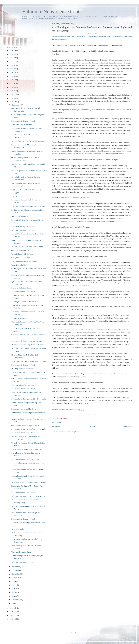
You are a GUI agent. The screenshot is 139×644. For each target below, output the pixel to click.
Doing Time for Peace (19, 216)
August (15, 578)
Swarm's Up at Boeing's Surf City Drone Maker (29, 399)
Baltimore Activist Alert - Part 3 (23, 433)
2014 (12, 94)
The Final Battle (17, 196)
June (14, 585)
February (15, 600)
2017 (12, 83)
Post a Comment (57, 423)
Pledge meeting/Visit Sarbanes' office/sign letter (29, 361)
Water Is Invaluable (18, 265)
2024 (12, 58)
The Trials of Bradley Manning (23, 385)
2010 (12, 612)
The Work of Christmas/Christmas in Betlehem (29, 206)
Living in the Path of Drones (22, 288)
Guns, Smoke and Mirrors (21, 258)
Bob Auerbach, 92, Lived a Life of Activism (28, 141)
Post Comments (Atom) (71, 432)
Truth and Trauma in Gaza (21, 552)
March (14, 596)
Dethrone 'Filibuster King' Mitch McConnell (28, 345)
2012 (12, 102)
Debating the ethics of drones (22, 369)
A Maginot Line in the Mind (22, 125)
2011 (12, 608)
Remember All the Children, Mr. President (27, 341)
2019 (12, 76)
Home (92, 427)
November (16, 567)
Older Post (128, 427)
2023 (12, 61)
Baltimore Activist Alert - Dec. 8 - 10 (25, 459)
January (15, 603)
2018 (12, 80)
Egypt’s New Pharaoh (19, 318)
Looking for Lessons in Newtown (24, 302)
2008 (12, 619)
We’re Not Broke (18, 529)
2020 (12, 72)
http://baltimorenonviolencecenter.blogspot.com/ (110, 391)
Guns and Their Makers (20, 250)
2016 (12, 87)
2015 (12, 91)
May (14, 589)
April (14, 592)
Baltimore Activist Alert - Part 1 (23, 292)
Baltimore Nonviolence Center (53, 12)
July (14, 581)
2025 (12, 54)
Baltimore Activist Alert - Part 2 (23, 121)
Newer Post (56, 427)
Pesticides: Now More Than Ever (24, 409)
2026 (12, 50)
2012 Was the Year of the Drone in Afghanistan (29, 482)
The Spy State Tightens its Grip (23, 226)
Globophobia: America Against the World (27, 425)
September (16, 574)
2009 (12, 615)
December (16, 105)
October (15, 570)
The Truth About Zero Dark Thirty (24, 261)
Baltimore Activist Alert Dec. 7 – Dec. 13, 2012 (29, 496)
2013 (12, 98)
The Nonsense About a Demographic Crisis (27, 449)
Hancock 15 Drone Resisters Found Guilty (27, 247)
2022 (12, 65)
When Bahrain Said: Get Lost (22, 254)
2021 (12, 69)
